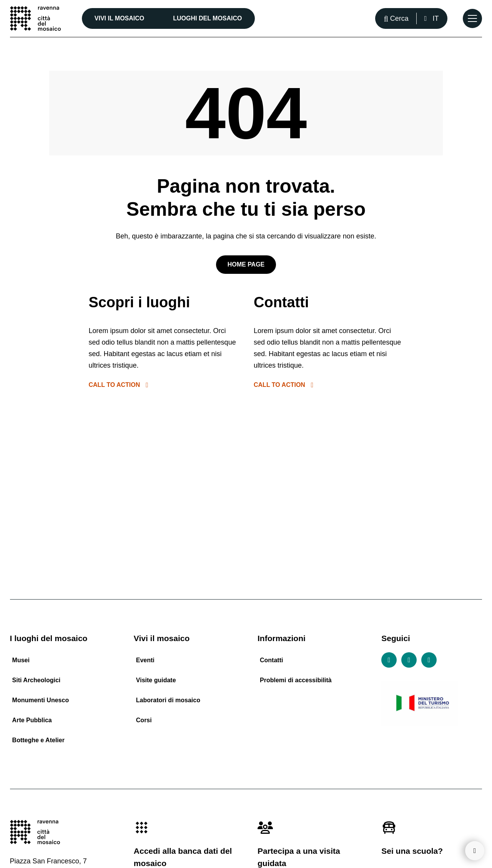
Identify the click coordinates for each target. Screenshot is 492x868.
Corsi (144, 720)
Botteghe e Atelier (38, 740)
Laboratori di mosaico (168, 700)
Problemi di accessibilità (296, 680)
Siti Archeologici (37, 680)
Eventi (145, 660)
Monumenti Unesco (41, 700)
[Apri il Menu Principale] (472, 18)
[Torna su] (475, 851)
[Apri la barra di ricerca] (396, 18)
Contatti (271, 660)
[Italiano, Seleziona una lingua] (431, 18)
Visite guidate (156, 680)
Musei (21, 660)
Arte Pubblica (32, 720)
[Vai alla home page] (35, 18)
